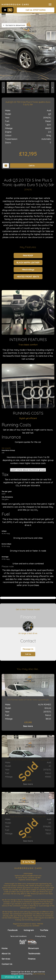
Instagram (29, 930)
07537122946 (28, 874)
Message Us (28, 649)
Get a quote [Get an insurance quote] (6, 448)
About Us (6, 954)
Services (6, 959)
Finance (32, 959)
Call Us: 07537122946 (36, 10)
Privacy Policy (40, 936)
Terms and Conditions (18, 936)
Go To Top (28, 862)
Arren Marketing (39, 974)
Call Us (32, 166)
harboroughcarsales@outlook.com (28, 876)
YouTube (44, 930)
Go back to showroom (14, 25)
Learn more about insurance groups (28, 470)
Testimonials (34, 954)
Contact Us (7, 964)
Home (5, 948)
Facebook (13, 930)
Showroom (33, 948)
